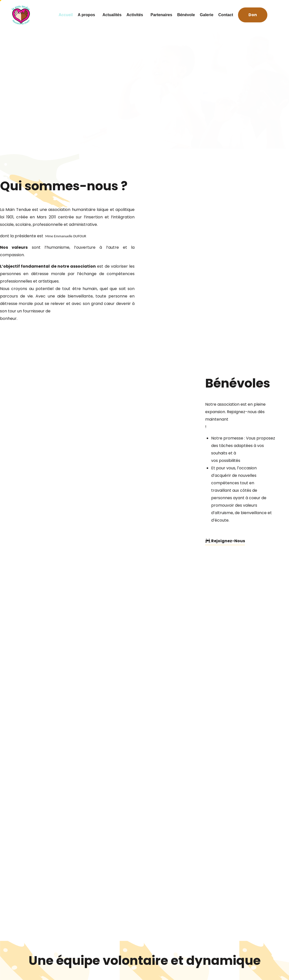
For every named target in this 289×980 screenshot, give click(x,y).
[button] (253, 15)
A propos (88, 15)
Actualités (112, 15)
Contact (226, 15)
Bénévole (186, 15)
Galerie (207, 15)
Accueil (66, 15)
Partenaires (161, 15)
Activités (136, 15)
